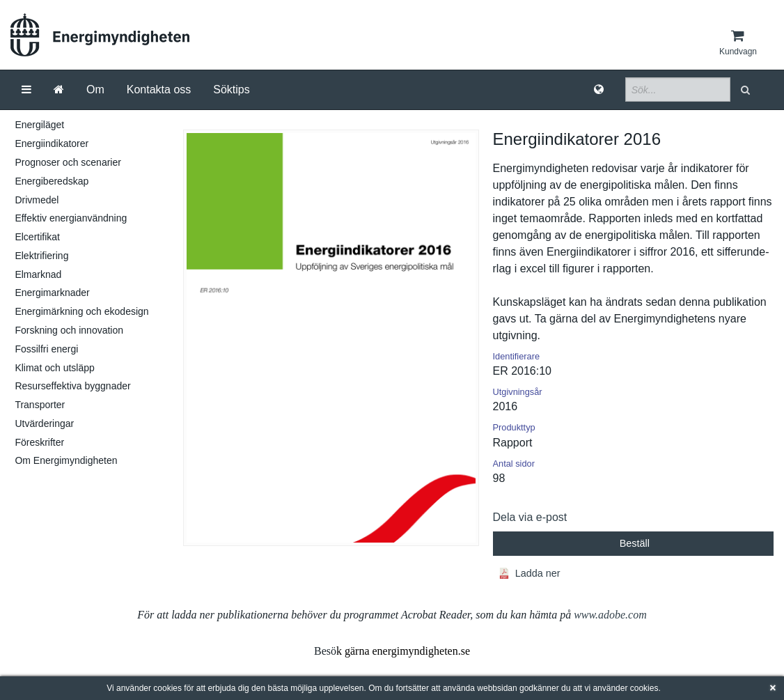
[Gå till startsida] (59, 90)
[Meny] (26, 90)
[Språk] (599, 90)
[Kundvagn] (738, 42)
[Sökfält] (678, 90)
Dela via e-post (530, 517)
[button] (747, 90)
